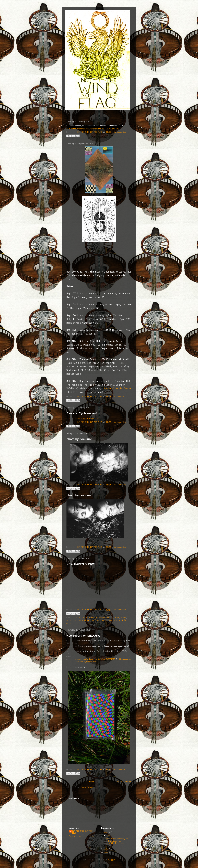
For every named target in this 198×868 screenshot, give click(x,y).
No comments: (120, 132)
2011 (107, 852)
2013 (107, 832)
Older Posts (124, 781)
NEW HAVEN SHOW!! (81, 564)
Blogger (111, 860)
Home (92, 781)
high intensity (90, 617)
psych (103, 620)
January (110, 835)
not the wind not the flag (86, 620)
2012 (107, 849)
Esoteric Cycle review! (82, 413)
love (117, 617)
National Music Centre (118, 388)
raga (110, 620)
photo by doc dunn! (80, 439)
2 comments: (119, 396)
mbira (124, 617)
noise (69, 620)
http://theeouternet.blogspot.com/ (83, 418)
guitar (78, 617)
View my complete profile (82, 836)
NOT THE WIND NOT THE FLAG (82, 832)
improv (110, 617)
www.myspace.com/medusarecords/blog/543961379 (93, 659)
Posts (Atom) (87, 787)
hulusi (102, 617)
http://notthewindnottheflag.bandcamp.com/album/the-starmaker (93, 128)
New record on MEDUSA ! (84, 636)
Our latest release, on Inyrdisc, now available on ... (117, 841)
